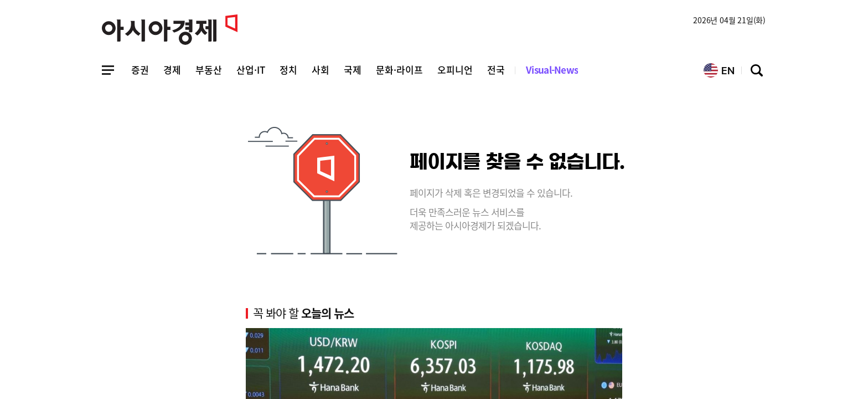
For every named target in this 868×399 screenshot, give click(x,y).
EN (719, 70)
